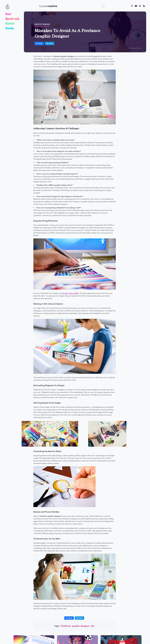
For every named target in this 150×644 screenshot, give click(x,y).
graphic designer (81, 626)
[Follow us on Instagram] (140, 6)
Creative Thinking (42, 24)
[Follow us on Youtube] (136, 6)
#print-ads (12, 19)
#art (8, 14)
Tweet (50, 43)
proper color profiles (71, 293)
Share (39, 43)
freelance (66, 626)
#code (10, 28)
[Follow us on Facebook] (132, 6)
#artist (10, 23)
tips (93, 626)
